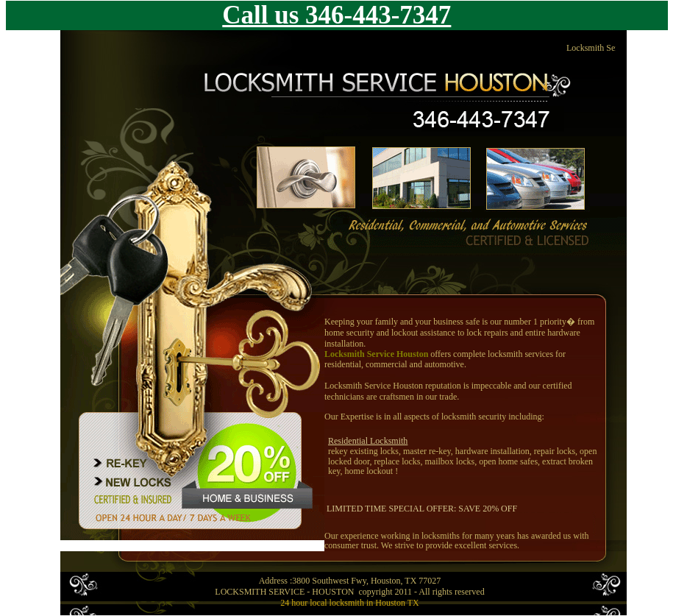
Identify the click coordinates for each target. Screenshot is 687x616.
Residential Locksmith (368, 441)
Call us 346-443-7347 (337, 15)
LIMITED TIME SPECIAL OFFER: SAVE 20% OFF (422, 509)
